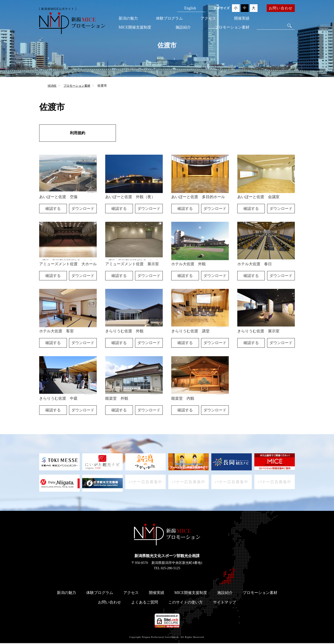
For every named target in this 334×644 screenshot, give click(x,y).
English (190, 8)
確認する (53, 209)
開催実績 (242, 18)
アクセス (208, 18)
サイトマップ (225, 603)
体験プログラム (169, 18)
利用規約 (78, 133)
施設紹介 (183, 27)
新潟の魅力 (128, 18)
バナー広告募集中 (145, 484)
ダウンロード (83, 209)
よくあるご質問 (145, 603)
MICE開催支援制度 (135, 27)
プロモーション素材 (232, 27)
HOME (52, 86)
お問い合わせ (281, 8)
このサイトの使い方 (186, 603)
